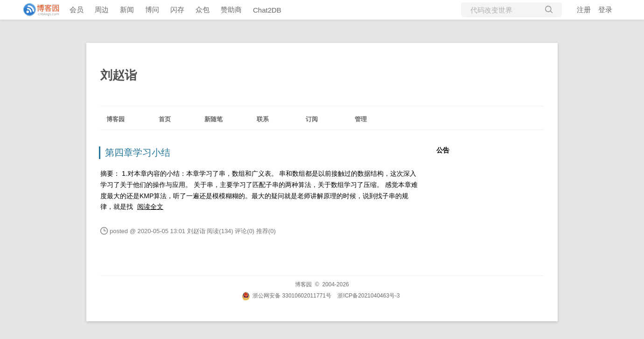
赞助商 (231, 10)
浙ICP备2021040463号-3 (368, 296)
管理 (361, 119)
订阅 (312, 119)
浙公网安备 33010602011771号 (287, 296)
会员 (77, 10)
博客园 (115, 119)
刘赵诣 (119, 75)
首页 (165, 119)
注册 (584, 10)
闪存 (177, 10)
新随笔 (213, 119)
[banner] (37, 10)
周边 (102, 10)
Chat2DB (267, 10)
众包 (203, 10)
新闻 (127, 10)
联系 (263, 119)
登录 (605, 10)
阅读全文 (150, 207)
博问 (152, 10)
